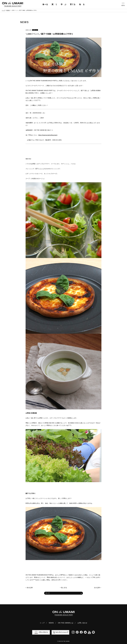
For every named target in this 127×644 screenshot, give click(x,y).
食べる (45, 4)
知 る (82, 4)
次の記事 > (98, 588)
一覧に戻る (63, 588)
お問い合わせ (82, 623)
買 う (54, 4)
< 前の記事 (29, 588)
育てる (73, 4)
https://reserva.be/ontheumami (48, 135)
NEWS (8, 10)
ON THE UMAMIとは (66, 623)
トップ (3, 10)
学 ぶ (64, 4)
